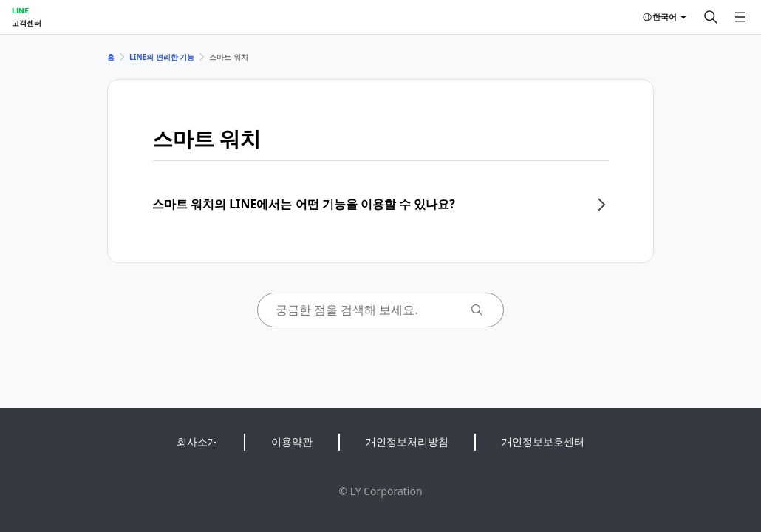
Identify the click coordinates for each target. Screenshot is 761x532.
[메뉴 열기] (740, 17)
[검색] (711, 17)
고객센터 (27, 23)
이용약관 (292, 441)
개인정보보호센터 (543, 441)
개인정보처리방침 (407, 441)
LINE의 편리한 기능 (162, 57)
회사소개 (197, 441)
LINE (20, 10)
